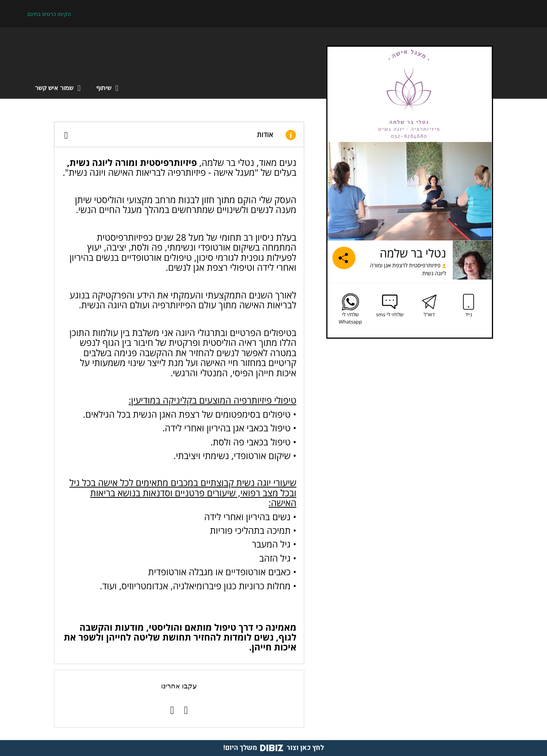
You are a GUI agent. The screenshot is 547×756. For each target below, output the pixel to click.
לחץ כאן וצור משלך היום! (274, 748)
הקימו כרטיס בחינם (49, 14)
